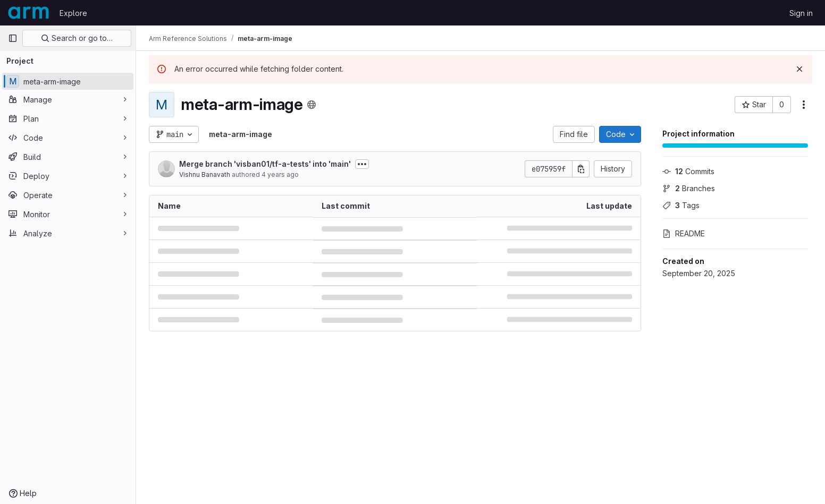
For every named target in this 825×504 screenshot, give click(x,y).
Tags (681, 205)
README (684, 233)
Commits (688, 171)
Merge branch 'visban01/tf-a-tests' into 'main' (265, 164)
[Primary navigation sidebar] (13, 38)
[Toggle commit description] (362, 164)
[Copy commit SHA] (581, 169)
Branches (689, 188)
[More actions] (804, 105)
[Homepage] (28, 13)
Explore (73, 13)
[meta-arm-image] (68, 81)
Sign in (801, 13)
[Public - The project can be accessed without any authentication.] (312, 105)
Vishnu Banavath (205, 174)
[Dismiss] (799, 69)
